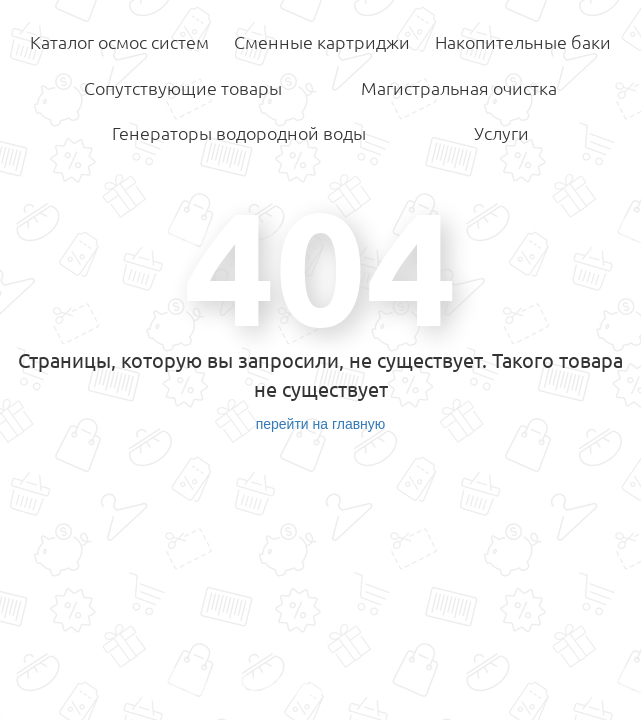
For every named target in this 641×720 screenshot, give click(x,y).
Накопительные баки (523, 42)
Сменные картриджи (322, 42)
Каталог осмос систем (119, 42)
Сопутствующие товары (183, 88)
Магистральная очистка (459, 88)
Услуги (501, 133)
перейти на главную (321, 424)
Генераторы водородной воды (239, 133)
